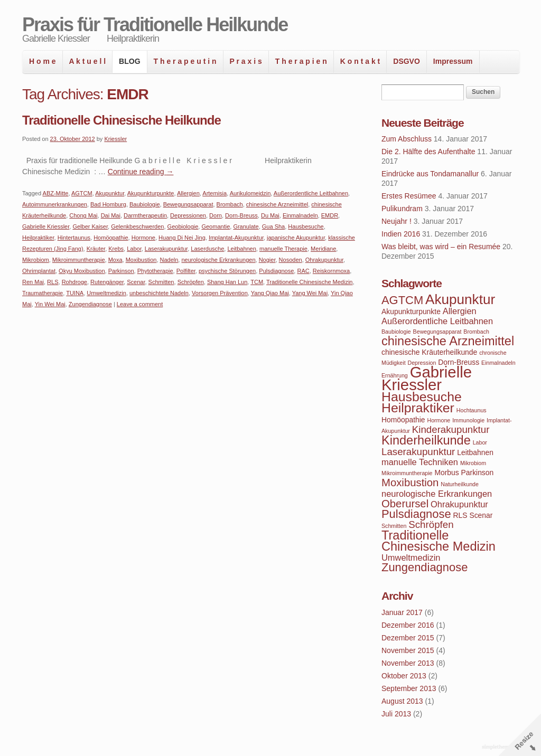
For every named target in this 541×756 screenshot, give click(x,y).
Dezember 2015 (408, 638)
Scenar (136, 282)
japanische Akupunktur (296, 238)
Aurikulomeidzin (250, 193)
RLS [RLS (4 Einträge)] (460, 515)
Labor (134, 249)
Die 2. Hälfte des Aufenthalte (428, 152)
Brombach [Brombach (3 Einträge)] (476, 332)
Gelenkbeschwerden (137, 226)
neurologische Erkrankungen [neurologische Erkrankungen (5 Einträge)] (437, 494)
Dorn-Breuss (241, 215)
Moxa (115, 260)
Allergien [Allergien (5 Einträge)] (460, 311)
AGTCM (82, 193)
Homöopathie (111, 238)
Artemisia (214, 193)
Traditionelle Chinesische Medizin (309, 282)
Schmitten (161, 282)
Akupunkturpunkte (151, 193)
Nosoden (291, 260)
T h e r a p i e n (301, 61)
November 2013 (408, 663)
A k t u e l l (88, 61)
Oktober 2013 (404, 676)
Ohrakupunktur (324, 260)
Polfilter (186, 271)
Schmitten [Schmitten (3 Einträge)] (394, 526)
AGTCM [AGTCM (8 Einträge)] (402, 300)
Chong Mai (83, 215)
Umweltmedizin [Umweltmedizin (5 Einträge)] (411, 557)
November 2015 (408, 650)
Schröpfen (191, 282)
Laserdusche (207, 249)
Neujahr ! (397, 221)
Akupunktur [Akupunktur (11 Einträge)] (460, 299)
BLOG (129, 61)
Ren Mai (33, 282)
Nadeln (169, 260)
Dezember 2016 (408, 625)
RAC (303, 271)
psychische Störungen (227, 271)
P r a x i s (246, 61)
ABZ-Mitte (56, 193)
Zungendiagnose (90, 304)
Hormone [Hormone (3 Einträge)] (439, 420)
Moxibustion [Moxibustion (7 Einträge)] (410, 483)
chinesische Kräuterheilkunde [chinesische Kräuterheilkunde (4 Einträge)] (429, 352)
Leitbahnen (241, 249)
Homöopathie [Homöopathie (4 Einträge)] (403, 420)
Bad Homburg (108, 204)
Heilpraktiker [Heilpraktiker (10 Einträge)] (418, 408)
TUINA (75, 293)
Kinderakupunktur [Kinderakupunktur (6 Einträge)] (451, 429)
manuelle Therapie (283, 249)
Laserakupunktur (166, 249)
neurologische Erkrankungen (218, 260)
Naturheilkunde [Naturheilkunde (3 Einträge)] (460, 484)
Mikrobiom (36, 260)
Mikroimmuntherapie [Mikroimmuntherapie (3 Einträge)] (407, 473)
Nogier (267, 260)
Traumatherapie (43, 293)
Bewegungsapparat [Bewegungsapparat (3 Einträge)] (437, 332)
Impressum (453, 61)
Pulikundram (402, 209)
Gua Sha (273, 226)
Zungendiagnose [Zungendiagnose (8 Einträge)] (425, 567)
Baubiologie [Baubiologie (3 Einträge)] (396, 332)
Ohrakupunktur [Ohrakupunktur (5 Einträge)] (459, 504)
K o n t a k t (360, 61)
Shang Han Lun (227, 282)
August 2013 (402, 701)
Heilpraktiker (38, 238)
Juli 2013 (396, 714)
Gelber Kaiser (90, 226)
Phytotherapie (155, 271)
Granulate (246, 226)
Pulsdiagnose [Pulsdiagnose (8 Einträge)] (416, 514)
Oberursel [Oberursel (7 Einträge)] (405, 504)
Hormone (143, 238)
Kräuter (96, 249)
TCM (257, 282)
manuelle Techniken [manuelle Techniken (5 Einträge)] (420, 462)
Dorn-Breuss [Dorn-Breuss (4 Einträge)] (459, 362)
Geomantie (216, 226)
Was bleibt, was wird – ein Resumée (441, 247)
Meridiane (323, 249)
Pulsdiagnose (276, 271)
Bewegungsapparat (188, 204)
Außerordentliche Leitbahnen (311, 193)
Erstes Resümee (409, 196)
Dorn (216, 215)
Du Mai (270, 215)
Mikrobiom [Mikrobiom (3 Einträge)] (473, 463)
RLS (53, 282)
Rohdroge (74, 282)
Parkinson (121, 271)
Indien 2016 (401, 234)
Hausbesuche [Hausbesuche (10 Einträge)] (422, 397)
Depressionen (188, 215)
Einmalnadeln (300, 215)
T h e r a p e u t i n (185, 61)
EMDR (330, 215)
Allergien (188, 193)
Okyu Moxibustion (82, 271)
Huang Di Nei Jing (182, 238)
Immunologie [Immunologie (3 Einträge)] (468, 420)
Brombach (230, 204)
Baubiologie (145, 204)
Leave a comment (140, 304)
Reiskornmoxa (331, 271)
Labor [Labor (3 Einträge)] (480, 442)
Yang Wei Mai (310, 293)
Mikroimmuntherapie (79, 260)
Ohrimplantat (39, 271)
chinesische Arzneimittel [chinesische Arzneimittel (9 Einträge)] (448, 341)
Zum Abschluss (407, 139)
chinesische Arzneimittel (277, 204)
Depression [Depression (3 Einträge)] (422, 363)
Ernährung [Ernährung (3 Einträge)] (395, 375)
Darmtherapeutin (145, 215)
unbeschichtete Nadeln (159, 293)
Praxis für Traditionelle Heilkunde (155, 25)
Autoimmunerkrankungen (55, 204)
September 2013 (409, 688)
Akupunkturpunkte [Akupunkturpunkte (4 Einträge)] (411, 311)
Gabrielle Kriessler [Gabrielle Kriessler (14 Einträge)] (427, 378)
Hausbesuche (306, 226)
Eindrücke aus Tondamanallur (430, 174)
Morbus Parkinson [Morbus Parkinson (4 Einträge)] (464, 472)
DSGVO (407, 61)
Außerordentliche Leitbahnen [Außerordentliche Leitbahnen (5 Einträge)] (437, 321)
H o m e (43, 61)
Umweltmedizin (106, 293)
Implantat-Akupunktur (236, 238)
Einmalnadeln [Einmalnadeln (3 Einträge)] (498, 363)
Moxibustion (141, 260)
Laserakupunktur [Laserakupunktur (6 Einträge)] (418, 452)
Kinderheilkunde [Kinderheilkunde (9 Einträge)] (426, 440)
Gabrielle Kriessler (46, 226)
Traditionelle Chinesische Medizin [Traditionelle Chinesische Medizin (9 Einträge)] (439, 541)
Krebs (116, 249)
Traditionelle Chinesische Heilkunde (122, 120)
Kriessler (115, 139)
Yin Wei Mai (50, 304)
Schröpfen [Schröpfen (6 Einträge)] (431, 525)
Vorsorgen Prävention (220, 293)
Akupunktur (110, 193)
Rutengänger (107, 282)
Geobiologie (183, 226)
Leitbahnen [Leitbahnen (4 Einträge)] (475, 452)
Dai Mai (111, 215)
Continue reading (141, 172)
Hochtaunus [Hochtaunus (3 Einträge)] (472, 410)
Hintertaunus (74, 238)
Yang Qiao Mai (270, 293)
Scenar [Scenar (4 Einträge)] (481, 515)
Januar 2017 (402, 612)
